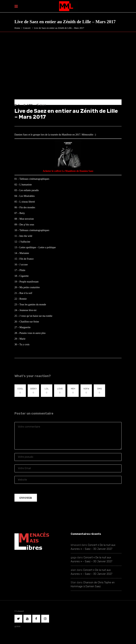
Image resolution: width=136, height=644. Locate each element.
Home (17, 28)
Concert (27, 28)
